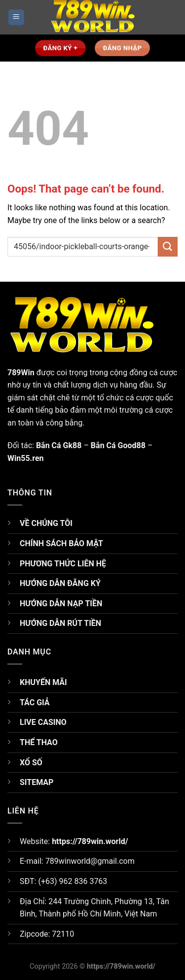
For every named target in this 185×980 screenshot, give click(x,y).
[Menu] (17, 17)
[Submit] (168, 246)
